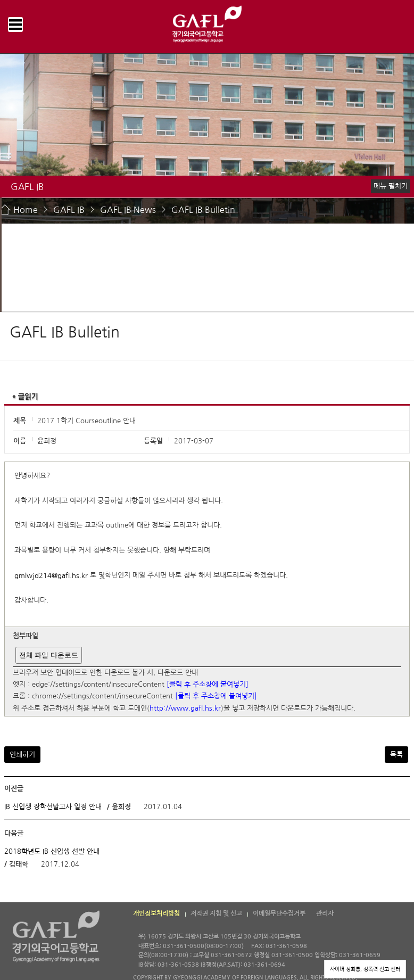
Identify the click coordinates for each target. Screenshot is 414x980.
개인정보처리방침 (156, 913)
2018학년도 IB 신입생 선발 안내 (52, 851)
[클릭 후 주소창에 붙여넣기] (208, 684)
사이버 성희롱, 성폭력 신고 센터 (365, 969)
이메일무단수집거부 (279, 913)
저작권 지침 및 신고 (216, 913)
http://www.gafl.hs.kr (185, 708)
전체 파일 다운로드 (49, 655)
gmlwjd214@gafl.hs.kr (51, 576)
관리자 (325, 913)
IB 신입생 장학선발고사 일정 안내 (53, 807)
